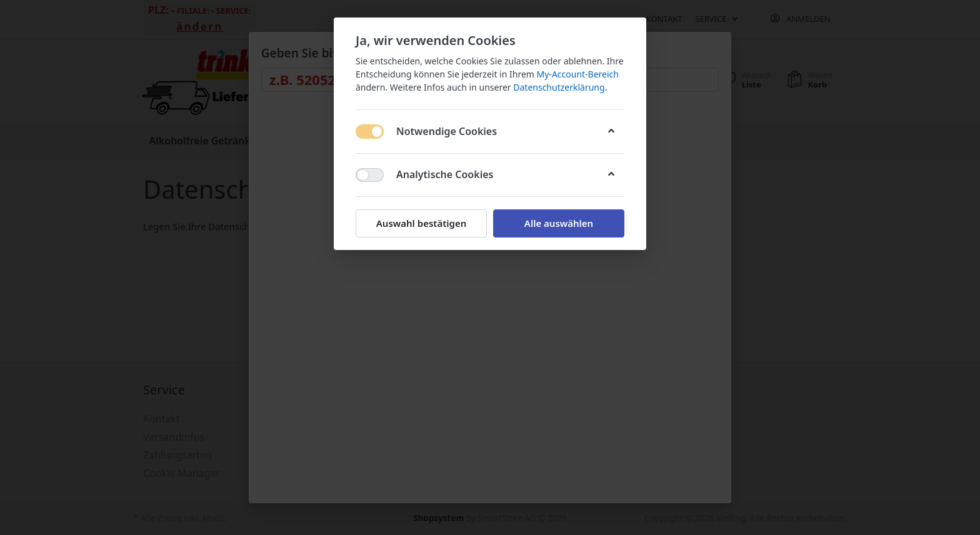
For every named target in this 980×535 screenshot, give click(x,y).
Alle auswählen (559, 223)
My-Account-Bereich (578, 74)
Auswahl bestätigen (421, 223)
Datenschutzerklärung (559, 87)
